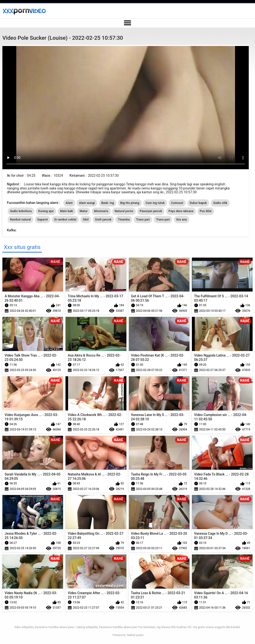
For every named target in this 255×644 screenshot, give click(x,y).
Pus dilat (206, 211)
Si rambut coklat (65, 220)
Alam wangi (87, 203)
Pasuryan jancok (151, 211)
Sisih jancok (103, 220)
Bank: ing (108, 203)
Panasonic (119, 635)
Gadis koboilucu (21, 211)
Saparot (43, 220)
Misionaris (101, 211)
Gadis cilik (220, 203)
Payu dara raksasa (181, 211)
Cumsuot (177, 203)
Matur (84, 211)
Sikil (86, 220)
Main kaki (67, 211)
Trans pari (143, 220)
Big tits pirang (130, 203)
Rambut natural (20, 220)
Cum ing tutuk (155, 203)
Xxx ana (182, 220)
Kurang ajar (46, 211)
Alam (69, 203)
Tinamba (124, 220)
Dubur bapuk (198, 203)
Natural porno (124, 211)
